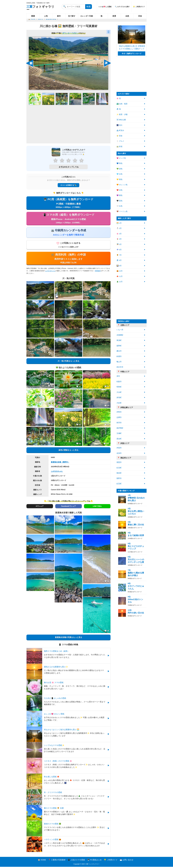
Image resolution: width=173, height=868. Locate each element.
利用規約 (98, 272)
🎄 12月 (120, 282)
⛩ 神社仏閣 (121, 120)
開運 (33, 16)
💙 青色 (119, 163)
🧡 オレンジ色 (122, 185)
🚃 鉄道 (119, 146)
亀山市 (119, 362)
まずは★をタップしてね (69, 167)
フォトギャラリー (40, 8)
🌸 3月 (119, 234)
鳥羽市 (119, 423)
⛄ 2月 (119, 228)
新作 (59, 16)
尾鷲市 (119, 462)
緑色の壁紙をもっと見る (69, 451)
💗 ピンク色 (121, 158)
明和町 (119, 387)
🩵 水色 (119, 174)
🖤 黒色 (119, 201)
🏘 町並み (120, 130)
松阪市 (119, 382)
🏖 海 (119, 109)
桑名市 (119, 351)
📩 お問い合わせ (127, 861)
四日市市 (120, 367)
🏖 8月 (119, 260)
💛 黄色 (119, 179)
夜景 (114, 16)
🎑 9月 (119, 266)
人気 (46, 16)
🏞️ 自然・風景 (122, 104)
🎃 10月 (120, 271)
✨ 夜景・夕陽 (122, 114)
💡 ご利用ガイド (139, 7)
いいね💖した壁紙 (105, 7)
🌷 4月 (119, 239)
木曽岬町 (120, 335)
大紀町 (119, 403)
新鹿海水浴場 (51, 19)
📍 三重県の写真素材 (57, 861)
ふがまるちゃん (50, 272)
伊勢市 (119, 412)
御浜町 (119, 473)
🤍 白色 (119, 206)
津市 (118, 376)
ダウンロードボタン (70, 33)
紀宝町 (119, 484)
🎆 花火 (119, 125)
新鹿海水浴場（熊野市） (60, 463)
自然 (127, 16)
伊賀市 (119, 448)
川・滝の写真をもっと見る (68, 362)
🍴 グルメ (120, 141)
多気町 (119, 398)
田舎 (140, 16)
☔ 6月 (119, 250)
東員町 (119, 340)
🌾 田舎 (119, 136)
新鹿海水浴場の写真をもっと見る (69, 638)
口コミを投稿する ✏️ (69, 185)
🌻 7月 (119, 255)
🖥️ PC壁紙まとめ (94, 861)
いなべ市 (120, 330)
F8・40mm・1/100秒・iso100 (63, 486)
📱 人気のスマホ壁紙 (76, 861)
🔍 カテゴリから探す (122, 7)
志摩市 (119, 417)
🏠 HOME (42, 861)
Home (33, 19)
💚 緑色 (119, 169)
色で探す (72, 16)
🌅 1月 (119, 223)
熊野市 (40, 19)
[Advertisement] (68, 124)
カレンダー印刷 (87, 16)
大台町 (119, 392)
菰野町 (119, 346)
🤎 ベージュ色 (122, 211)
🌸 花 (119, 98)
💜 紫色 (119, 195)
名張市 (119, 453)
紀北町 (119, 468)
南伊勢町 (120, 428)
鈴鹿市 (119, 356)
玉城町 (119, 433)
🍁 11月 (120, 276)
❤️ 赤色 (119, 190)
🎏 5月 (119, 244)
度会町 (119, 439)
